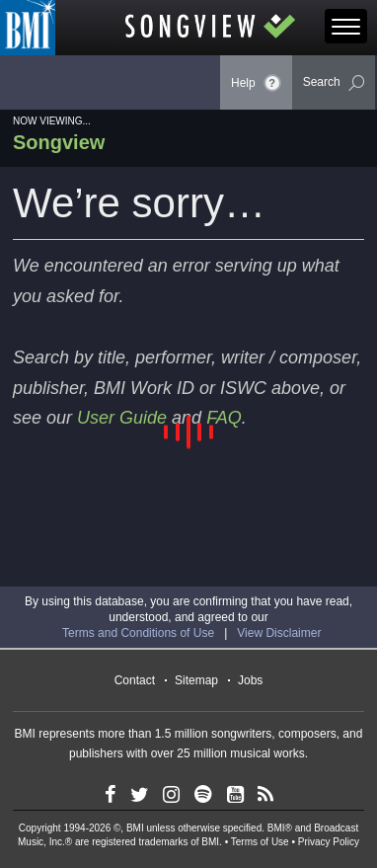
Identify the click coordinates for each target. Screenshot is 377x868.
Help (256, 83)
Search (334, 83)
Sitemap (196, 680)
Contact (135, 680)
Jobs (250, 680)
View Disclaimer (279, 633)
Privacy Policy (329, 842)
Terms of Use (260, 842)
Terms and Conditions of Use (138, 633)
